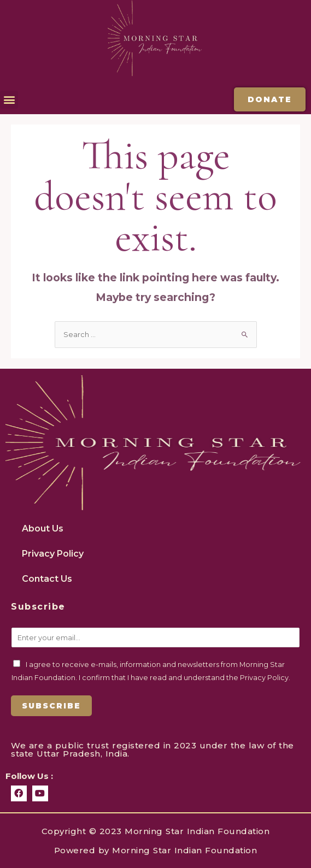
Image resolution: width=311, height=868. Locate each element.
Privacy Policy (53, 554)
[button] (9, 100)
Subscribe (51, 706)
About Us (43, 529)
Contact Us (47, 579)
